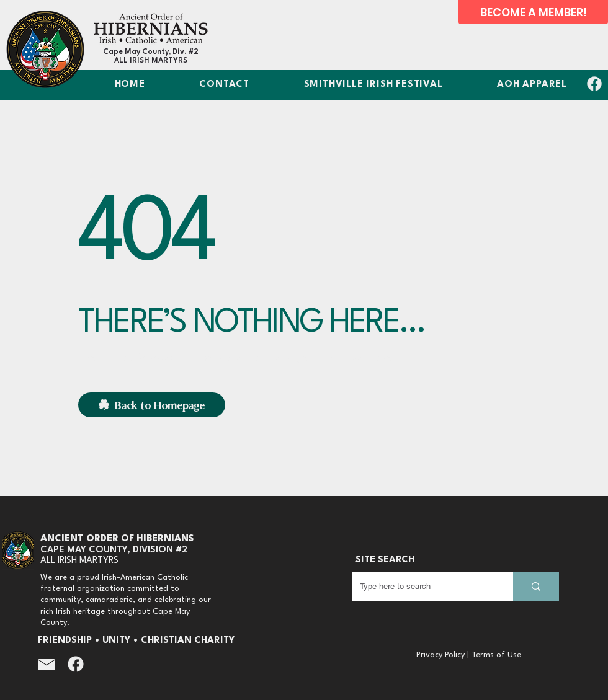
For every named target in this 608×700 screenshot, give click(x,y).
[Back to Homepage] (152, 405)
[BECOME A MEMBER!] (533, 12)
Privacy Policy (440, 655)
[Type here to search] (423, 587)
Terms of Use (496, 655)
